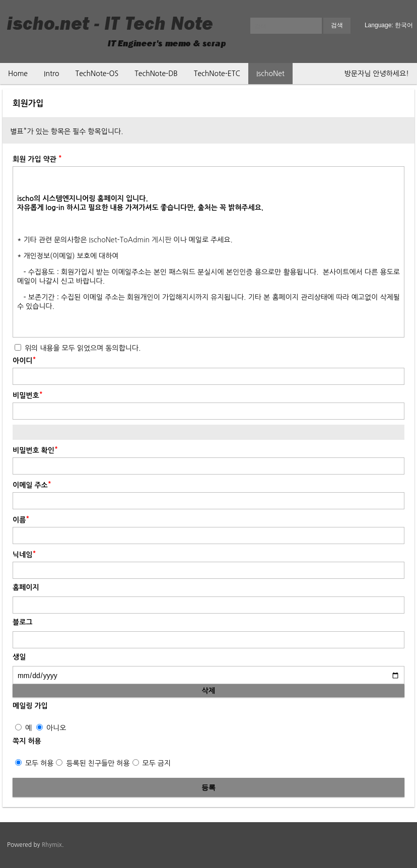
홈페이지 (26, 587)
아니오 (51, 728)
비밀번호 (28, 394)
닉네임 (24, 554)
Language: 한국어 (389, 25)
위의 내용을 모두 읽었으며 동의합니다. (78, 348)
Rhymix (52, 845)
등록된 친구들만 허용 (93, 763)
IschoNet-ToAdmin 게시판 (130, 240)
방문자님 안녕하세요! (377, 74)
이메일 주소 (32, 484)
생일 (19, 657)
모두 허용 (34, 763)
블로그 (22, 622)
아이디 (24, 360)
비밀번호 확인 (35, 449)
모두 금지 (152, 763)
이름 (21, 519)
